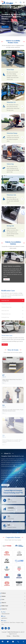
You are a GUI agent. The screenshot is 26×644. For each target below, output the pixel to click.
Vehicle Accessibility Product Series (13, 42)
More (7, 279)
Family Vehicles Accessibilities (12, 266)
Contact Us (4, 609)
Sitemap (8, 636)
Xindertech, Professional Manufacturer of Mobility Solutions (11, 17)
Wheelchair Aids (11, 195)
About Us (6, 453)
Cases (3, 599)
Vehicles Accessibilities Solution (13, 243)
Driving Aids (10, 226)
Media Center (5, 606)
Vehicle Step (10, 164)
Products (4, 593)
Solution (4, 596)
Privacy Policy (16, 636)
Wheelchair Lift (11, 102)
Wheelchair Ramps (12, 133)
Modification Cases (7, 291)
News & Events (13, 349)
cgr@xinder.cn (4, 618)
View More (5, 27)
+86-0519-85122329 (5, 614)
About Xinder (4, 485)
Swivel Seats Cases (8, 335)
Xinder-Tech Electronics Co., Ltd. (15, 632)
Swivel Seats (10, 70)
